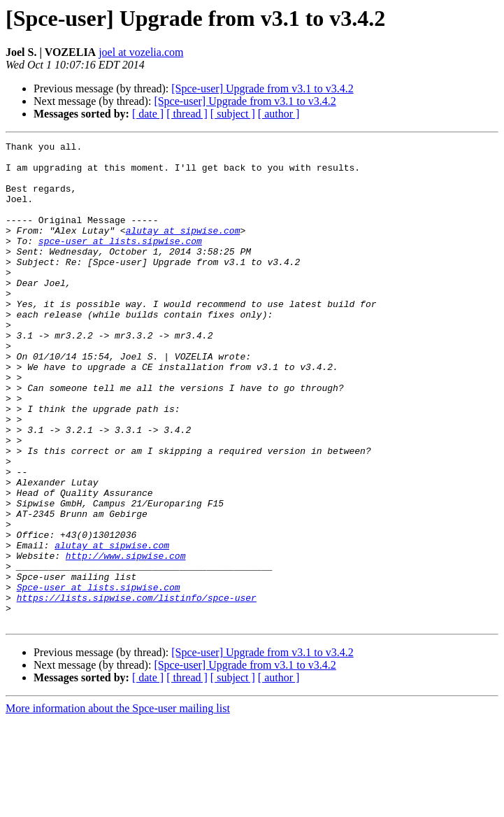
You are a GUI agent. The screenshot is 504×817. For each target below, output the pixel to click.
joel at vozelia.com (141, 52)
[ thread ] (187, 114)
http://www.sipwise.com (126, 639)
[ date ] (148, 114)
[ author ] (279, 114)
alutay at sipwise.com (183, 249)
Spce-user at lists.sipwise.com (99, 677)
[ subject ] (233, 114)
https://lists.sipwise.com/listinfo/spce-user (137, 690)
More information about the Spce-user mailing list (118, 805)
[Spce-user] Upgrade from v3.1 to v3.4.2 (262, 88)
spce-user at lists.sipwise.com (120, 262)
